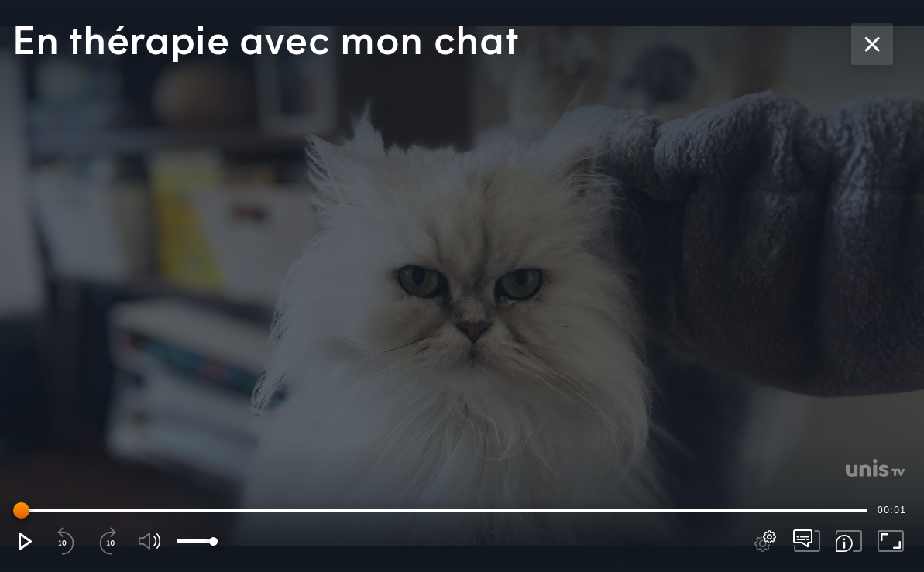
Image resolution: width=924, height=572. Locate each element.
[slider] (443, 510)
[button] (24, 541)
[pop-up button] (765, 541)
